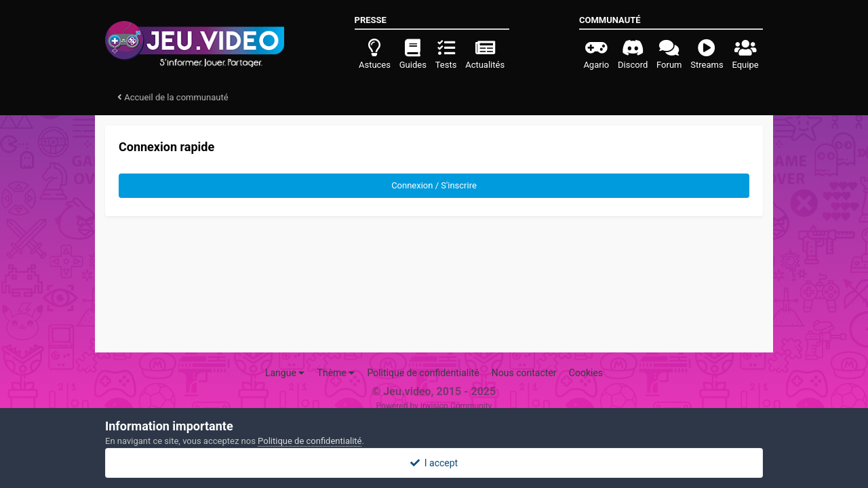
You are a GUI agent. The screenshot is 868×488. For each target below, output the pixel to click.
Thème (336, 373)
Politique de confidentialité (423, 373)
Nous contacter (524, 373)
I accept (434, 463)
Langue (285, 373)
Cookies (586, 373)
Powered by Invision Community (434, 406)
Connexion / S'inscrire (434, 185)
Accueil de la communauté (173, 97)
